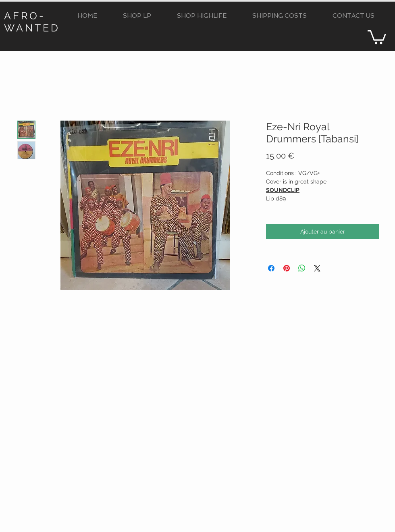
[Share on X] (317, 268)
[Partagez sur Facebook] (271, 268)
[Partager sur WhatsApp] (302, 268)
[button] (137, 16)
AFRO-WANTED (32, 22)
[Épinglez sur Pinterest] (287, 268)
